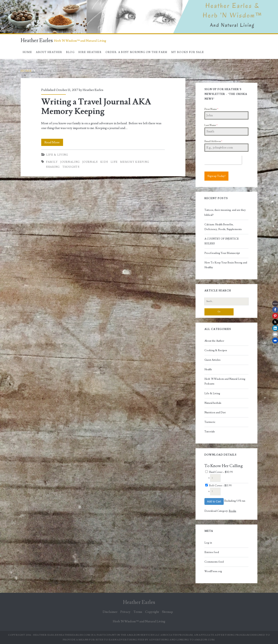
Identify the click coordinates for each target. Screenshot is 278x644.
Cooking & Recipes (216, 350)
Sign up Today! (216, 176)
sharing (53, 167)
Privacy (125, 612)
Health (208, 369)
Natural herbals (213, 403)
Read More (54, 142)
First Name (211, 109)
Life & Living (57, 155)
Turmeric (210, 422)
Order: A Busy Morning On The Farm (137, 52)
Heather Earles (37, 40)
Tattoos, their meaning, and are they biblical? (225, 212)
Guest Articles (212, 360)
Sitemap (167, 612)
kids (104, 162)
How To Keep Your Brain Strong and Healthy (226, 265)
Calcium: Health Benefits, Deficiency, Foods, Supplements (223, 227)
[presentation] (223, 160)
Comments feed (214, 562)
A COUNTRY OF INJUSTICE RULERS (222, 241)
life (114, 162)
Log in (208, 543)
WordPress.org (213, 571)
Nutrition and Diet (215, 413)
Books (232, 511)
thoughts (71, 167)
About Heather (49, 52)
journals (90, 162)
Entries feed (212, 552)
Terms (138, 612)
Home (27, 52)
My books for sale (188, 52)
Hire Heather (90, 52)
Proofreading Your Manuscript (222, 253)
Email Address (213, 141)
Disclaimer (110, 612)
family (52, 162)
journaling (70, 162)
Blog (70, 52)
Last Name (211, 125)
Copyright (152, 612)
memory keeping (135, 162)
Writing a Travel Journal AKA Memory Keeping (96, 107)
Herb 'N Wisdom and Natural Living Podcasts (225, 381)
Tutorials (210, 432)
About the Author (214, 341)
